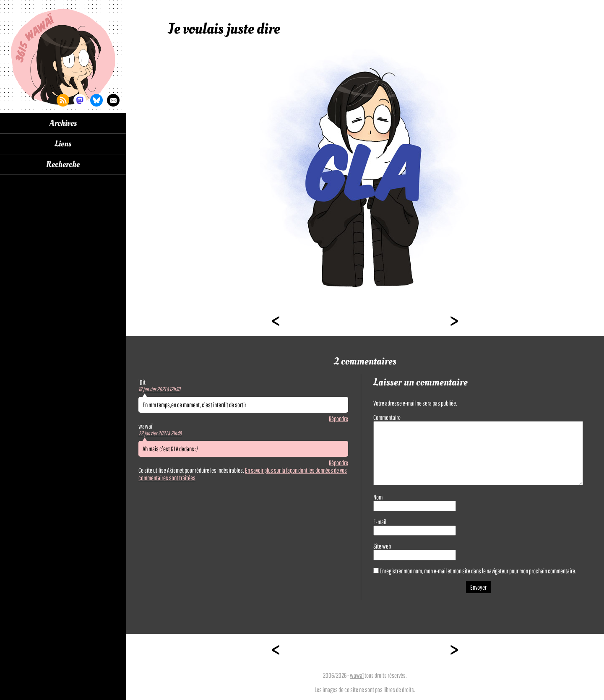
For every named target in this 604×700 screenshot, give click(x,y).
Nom (378, 497)
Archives (63, 123)
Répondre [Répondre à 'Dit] (338, 419)
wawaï (357, 675)
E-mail (380, 522)
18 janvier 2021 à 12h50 (159, 389)
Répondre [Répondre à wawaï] (338, 463)
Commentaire (387, 417)
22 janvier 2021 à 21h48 (160, 433)
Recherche (63, 164)
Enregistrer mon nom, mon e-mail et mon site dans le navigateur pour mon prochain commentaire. (478, 571)
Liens (63, 144)
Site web (382, 546)
